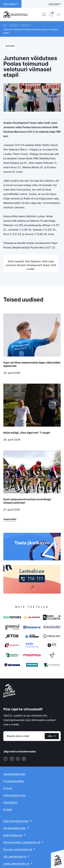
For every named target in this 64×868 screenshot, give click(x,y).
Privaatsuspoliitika (14, 781)
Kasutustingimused (14, 774)
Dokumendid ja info (15, 795)
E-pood (8, 788)
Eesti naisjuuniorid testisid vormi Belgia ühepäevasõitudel (27, 501)
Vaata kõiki (10, 519)
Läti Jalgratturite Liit (15, 857)
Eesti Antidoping (13, 835)
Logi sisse (53, 4)
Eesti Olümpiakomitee (16, 821)
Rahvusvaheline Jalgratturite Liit (22, 842)
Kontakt (8, 809)
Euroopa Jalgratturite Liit (18, 849)
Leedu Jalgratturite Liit (16, 864)
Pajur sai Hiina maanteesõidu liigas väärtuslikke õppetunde (32, 364)
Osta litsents (10, 802)
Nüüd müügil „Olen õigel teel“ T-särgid (27, 433)
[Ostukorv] (51, 14)
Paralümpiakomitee (14, 828)
